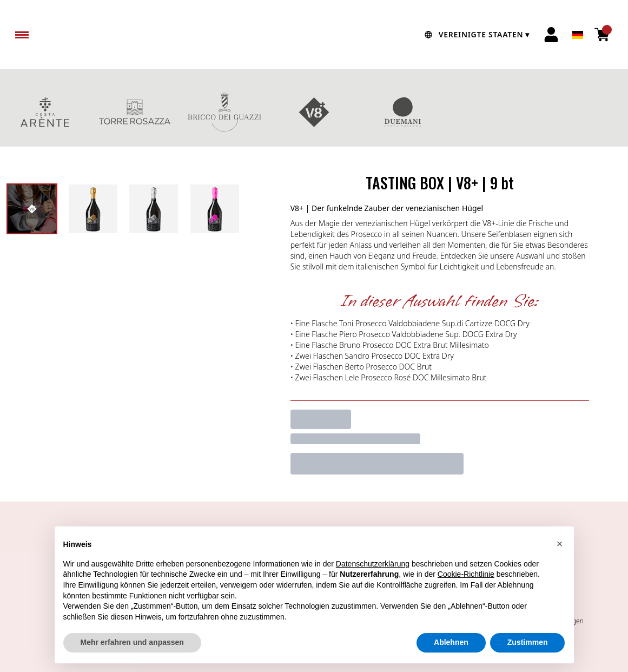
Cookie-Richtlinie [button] (466, 574)
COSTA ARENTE (45, 112)
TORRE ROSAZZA (135, 112)
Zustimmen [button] (528, 642)
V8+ (314, 112)
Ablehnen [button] (451, 642)
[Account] (551, 35)
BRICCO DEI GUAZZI (224, 112)
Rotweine (583, 112)
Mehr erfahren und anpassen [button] (132, 642)
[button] (560, 544)
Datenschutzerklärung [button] (373, 564)
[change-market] (475, 35)
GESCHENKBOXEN (493, 112)
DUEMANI (404, 112)
